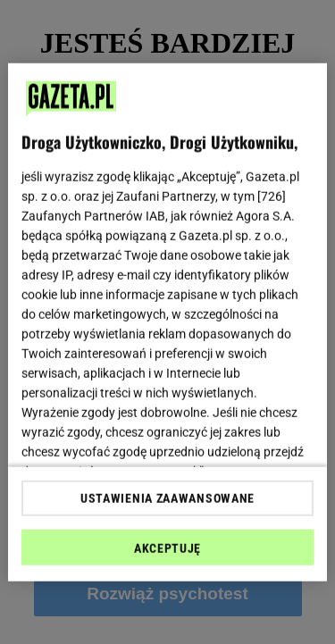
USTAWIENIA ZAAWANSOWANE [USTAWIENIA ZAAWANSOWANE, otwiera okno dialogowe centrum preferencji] (167, 498)
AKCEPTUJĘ (167, 548)
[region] (167, 322)
